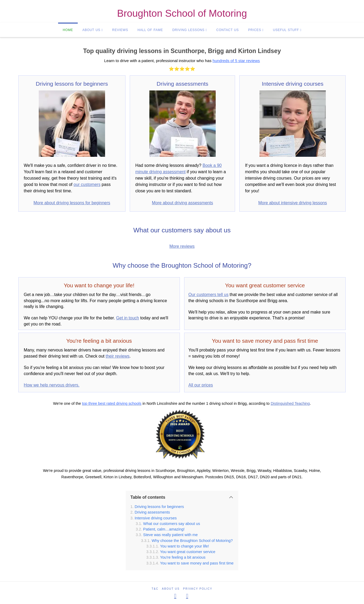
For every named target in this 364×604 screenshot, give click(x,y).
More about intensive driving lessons (293, 203)
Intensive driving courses (156, 518)
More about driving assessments (183, 203)
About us (171, 589)
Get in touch (128, 318)
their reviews (118, 356)
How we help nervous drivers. (52, 385)
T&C (155, 589)
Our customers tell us (208, 295)
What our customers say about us (172, 524)
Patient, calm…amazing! (164, 529)
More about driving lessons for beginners (72, 203)
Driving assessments (152, 512)
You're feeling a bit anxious (183, 557)
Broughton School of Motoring (182, 14)
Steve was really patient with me (171, 535)
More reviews (182, 246)
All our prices (201, 385)
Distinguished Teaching (290, 403)
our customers (87, 184)
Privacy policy (198, 589)
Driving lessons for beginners (159, 507)
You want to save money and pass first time (197, 563)
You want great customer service (188, 552)
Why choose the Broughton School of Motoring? (192, 541)
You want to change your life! (184, 546)
